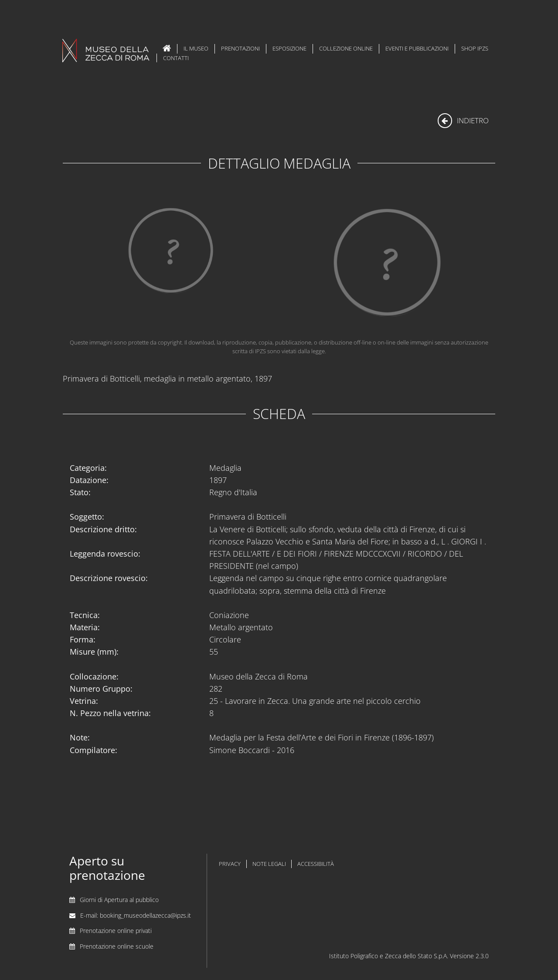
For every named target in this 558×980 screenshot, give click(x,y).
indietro (463, 120)
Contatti (176, 58)
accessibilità (316, 864)
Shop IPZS (475, 48)
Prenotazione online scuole (117, 946)
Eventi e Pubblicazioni (417, 48)
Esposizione (289, 48)
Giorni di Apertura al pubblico (119, 900)
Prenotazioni (240, 48)
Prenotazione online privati (116, 931)
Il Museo (196, 48)
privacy (230, 864)
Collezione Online (346, 48)
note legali (269, 864)
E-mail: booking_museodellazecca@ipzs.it (136, 915)
